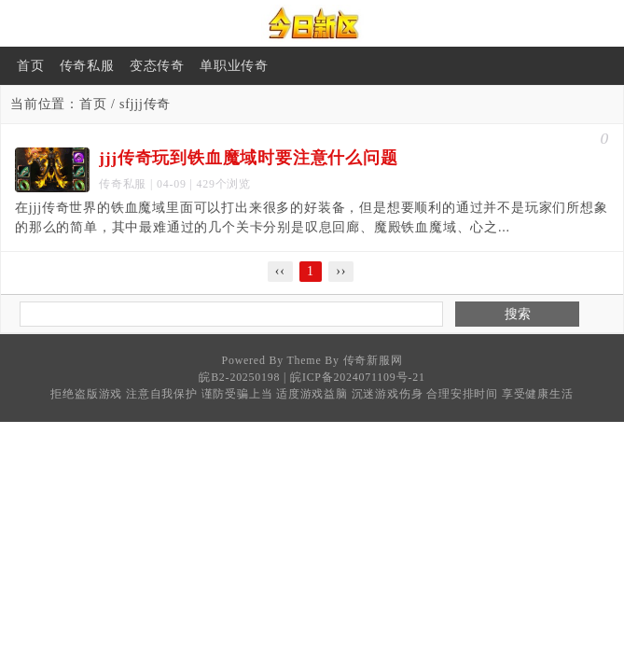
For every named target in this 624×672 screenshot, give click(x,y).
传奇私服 (87, 66)
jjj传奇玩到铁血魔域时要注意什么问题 (249, 158)
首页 (31, 66)
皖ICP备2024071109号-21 (358, 377)
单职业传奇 (234, 66)
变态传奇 (157, 66)
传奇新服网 (373, 360)
